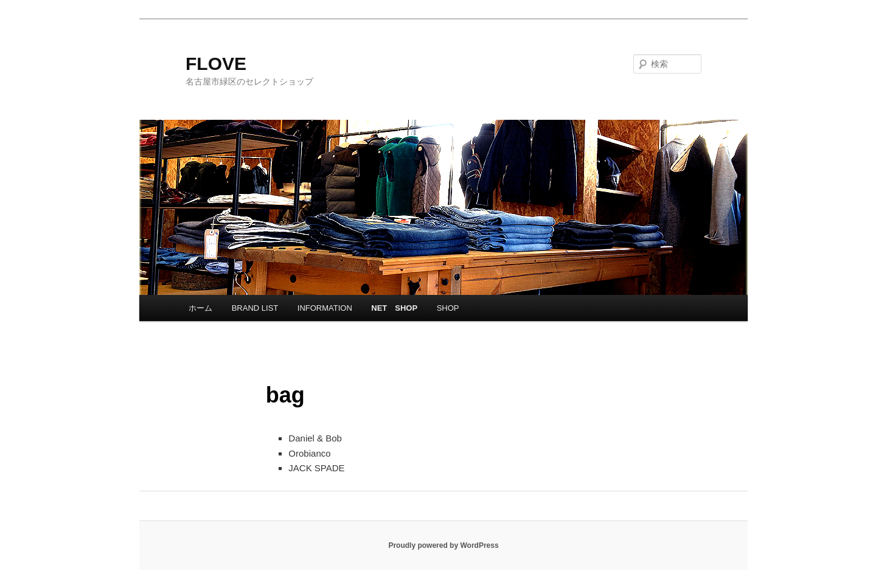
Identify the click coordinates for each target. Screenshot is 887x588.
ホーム (200, 308)
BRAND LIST (255, 308)
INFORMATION (325, 308)
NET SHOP (394, 308)
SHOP (448, 308)
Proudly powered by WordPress (443, 545)
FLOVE (216, 64)
